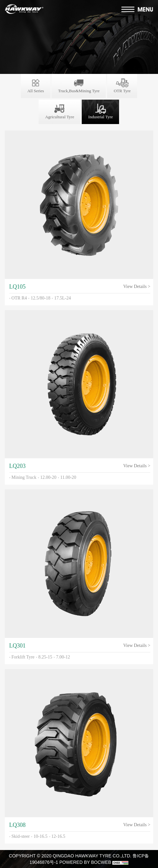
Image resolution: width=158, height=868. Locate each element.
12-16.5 (58, 836)
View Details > (137, 286)
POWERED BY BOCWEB (85, 862)
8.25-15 (45, 657)
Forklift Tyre (23, 657)
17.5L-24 (62, 298)
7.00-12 (63, 657)
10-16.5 (40, 836)
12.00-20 (48, 477)
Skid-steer (21, 836)
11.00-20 (68, 477)
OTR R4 (19, 298)
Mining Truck (24, 477)
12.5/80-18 (40, 298)
